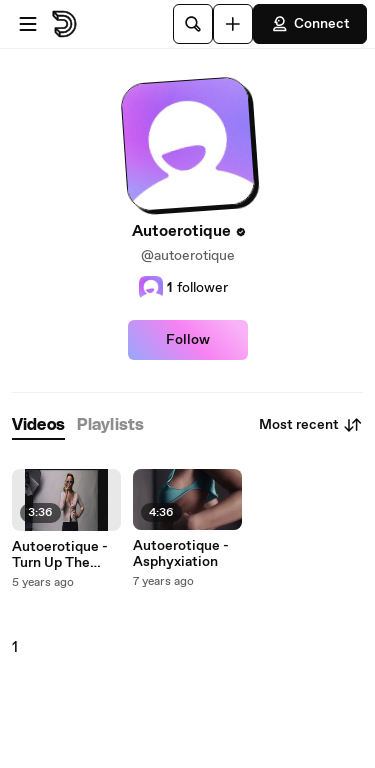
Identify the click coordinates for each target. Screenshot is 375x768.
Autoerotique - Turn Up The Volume (60, 555)
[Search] (193, 24)
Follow (188, 340)
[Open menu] (28, 24)
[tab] (38, 425)
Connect (310, 24)
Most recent (311, 425)
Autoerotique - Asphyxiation (181, 554)
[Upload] (233, 24)
